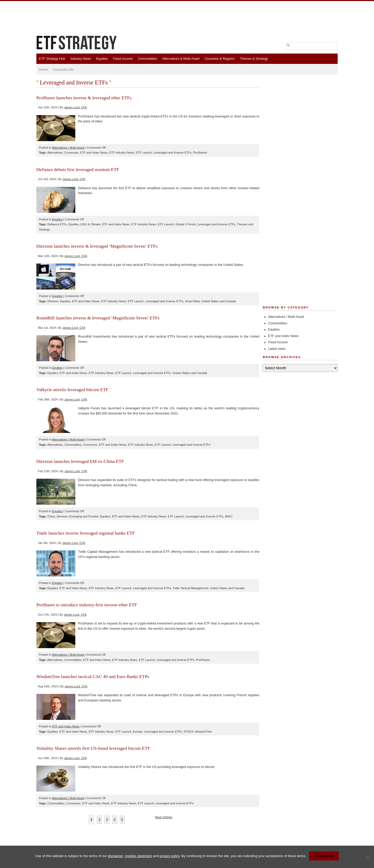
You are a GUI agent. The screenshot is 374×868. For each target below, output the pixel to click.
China (51, 516)
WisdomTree (204, 732)
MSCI (229, 516)
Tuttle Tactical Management (190, 588)
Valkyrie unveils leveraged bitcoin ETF (72, 390)
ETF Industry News (122, 153)
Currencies (71, 153)
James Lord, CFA (76, 107)
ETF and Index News (94, 153)
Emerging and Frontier (84, 516)
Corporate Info (64, 70)
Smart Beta (192, 301)
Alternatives (55, 153)
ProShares (200, 153)
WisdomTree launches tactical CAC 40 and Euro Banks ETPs (93, 676)
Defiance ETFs (57, 224)
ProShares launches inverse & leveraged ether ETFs (84, 98)
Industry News (81, 59)
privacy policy (169, 856)
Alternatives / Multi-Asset (68, 148)
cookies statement (138, 856)
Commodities (147, 59)
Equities (102, 59)
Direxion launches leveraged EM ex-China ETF (80, 461)
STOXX (189, 732)
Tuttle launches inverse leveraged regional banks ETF (86, 533)
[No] (368, 857)
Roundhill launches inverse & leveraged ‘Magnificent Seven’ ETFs (98, 318)
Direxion (53, 301)
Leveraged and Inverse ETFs (172, 153)
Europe (138, 732)
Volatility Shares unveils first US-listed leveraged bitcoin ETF (93, 748)
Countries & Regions (220, 59)
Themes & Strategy (254, 59)
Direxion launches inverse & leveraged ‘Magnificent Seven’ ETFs (97, 246)
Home (43, 70)
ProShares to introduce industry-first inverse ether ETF (87, 605)
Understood (324, 856)
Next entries (163, 817)
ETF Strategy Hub (52, 59)
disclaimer (115, 856)
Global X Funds (186, 224)
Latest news (277, 349)
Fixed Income (123, 59)
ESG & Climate (90, 224)
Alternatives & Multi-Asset (181, 59)
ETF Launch (144, 153)
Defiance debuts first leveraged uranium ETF (78, 169)
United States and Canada (219, 301)
